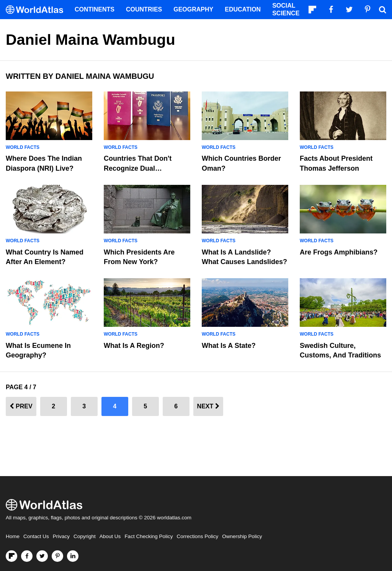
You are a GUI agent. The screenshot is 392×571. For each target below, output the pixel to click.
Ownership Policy (242, 536)
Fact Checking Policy (149, 536)
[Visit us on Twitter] (42, 556)
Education (243, 9)
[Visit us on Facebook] (27, 556)
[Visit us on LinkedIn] (73, 556)
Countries (144, 9)
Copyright (85, 536)
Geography (193, 9)
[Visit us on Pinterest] (57, 556)
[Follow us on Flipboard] (11, 556)
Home (13, 536)
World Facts (23, 147)
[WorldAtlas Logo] (37, 10)
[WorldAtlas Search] (382, 10)
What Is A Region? (134, 346)
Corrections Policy (197, 536)
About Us (110, 536)
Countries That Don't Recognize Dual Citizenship (138, 168)
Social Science (286, 9)
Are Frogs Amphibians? (339, 252)
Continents (95, 9)
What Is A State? (229, 346)
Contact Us (36, 536)
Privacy (61, 536)
